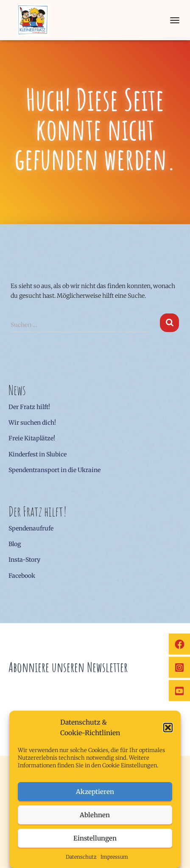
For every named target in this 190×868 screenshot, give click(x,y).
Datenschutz (81, 857)
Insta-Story (24, 560)
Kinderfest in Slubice (38, 454)
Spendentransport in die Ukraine (54, 470)
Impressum (114, 857)
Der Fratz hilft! (29, 407)
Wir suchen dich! (32, 423)
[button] (168, 728)
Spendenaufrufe (31, 528)
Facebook (22, 576)
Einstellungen (95, 838)
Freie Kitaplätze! (32, 438)
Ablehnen (95, 815)
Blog (15, 544)
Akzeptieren (95, 792)
